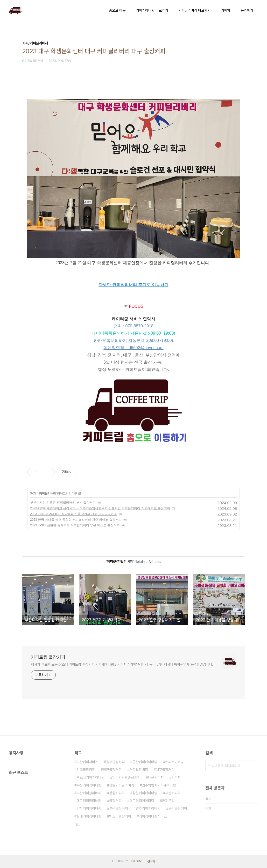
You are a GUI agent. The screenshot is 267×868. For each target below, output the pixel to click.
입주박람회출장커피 (126, 777)
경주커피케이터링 (148, 808)
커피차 (226, 10)
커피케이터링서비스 (153, 816)
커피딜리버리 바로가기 (194, 10)
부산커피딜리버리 (89, 793)
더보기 (78, 825)
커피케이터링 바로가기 (152, 10)
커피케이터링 (174, 762)
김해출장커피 (86, 770)
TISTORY (135, 861)
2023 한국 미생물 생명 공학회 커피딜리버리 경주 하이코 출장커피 (76, 520)
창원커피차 (117, 793)
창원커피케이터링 (145, 793)
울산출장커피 (178, 808)
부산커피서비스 (87, 762)
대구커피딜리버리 (89, 801)
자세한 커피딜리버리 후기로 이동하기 (133, 285)
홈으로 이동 (117, 10)
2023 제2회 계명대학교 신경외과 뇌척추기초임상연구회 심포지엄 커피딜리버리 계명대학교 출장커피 (100, 508)
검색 (253, 766)
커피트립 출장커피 (48, 657)
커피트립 (168, 801)
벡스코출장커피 (120, 816)
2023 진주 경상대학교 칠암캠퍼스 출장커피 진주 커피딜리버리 (73, 514)
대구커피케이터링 (142, 801)
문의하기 (247, 10)
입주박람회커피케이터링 (159, 785)
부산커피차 (173, 793)
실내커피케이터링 (89, 816)
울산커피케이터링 (145, 762)
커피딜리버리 (47, 494)
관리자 (151, 861)
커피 (33, 494)
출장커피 (115, 801)
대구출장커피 (165, 770)
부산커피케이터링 (89, 785)
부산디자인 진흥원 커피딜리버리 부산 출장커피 (63, 503)
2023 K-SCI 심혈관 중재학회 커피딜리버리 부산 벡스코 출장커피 (75, 525)
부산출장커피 (118, 808)
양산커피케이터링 (89, 808)
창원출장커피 (112, 770)
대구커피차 (156, 777)
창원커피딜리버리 (122, 785)
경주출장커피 (115, 762)
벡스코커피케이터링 (90, 777)
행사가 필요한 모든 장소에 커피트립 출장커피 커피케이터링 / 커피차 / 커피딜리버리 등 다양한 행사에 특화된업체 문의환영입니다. (122, 664)
